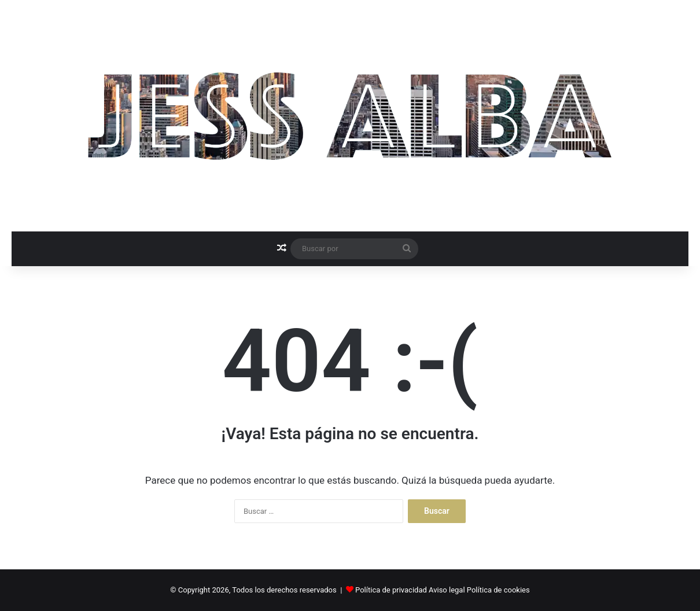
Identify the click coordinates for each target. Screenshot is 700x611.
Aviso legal (447, 590)
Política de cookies (498, 590)
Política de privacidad (391, 590)
